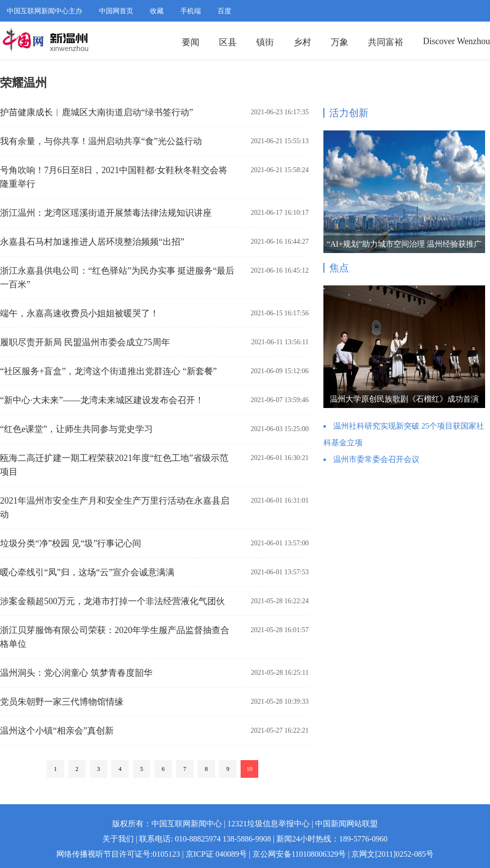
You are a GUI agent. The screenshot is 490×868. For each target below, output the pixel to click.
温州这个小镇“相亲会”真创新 (57, 731)
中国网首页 (116, 11)
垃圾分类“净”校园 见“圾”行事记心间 (71, 543)
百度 (224, 11)
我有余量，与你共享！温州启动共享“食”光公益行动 (101, 141)
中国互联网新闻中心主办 (45, 11)
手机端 (191, 11)
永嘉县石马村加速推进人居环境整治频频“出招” (92, 242)
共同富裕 (386, 42)
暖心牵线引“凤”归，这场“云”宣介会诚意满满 (87, 572)
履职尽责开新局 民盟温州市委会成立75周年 (85, 342)
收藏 (157, 11)
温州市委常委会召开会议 (376, 459)
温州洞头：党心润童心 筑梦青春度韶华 (76, 673)
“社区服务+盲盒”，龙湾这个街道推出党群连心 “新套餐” (109, 371)
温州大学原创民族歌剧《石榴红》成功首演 (404, 399)
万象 (340, 42)
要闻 (191, 42)
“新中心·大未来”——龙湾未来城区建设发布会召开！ (102, 400)
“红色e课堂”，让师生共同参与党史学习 (76, 429)
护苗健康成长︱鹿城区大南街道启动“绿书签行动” (97, 112)
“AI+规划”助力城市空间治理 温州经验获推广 (404, 244)
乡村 (302, 42)
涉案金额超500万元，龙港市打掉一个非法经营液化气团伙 (112, 601)
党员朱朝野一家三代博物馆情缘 (62, 702)
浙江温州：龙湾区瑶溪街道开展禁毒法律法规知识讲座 (106, 213)
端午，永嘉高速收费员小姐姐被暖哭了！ (79, 313)
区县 (228, 42)
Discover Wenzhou (456, 41)
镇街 (265, 42)
